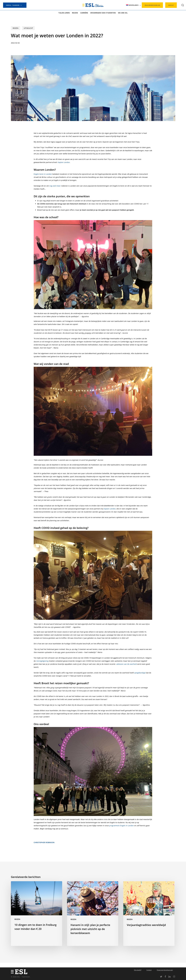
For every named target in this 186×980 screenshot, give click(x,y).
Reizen (16, 28)
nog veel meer (55, 186)
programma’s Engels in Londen (122, 826)
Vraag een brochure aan (165, 970)
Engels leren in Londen (43, 174)
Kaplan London (64, 162)
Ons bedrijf (138, 970)
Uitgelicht (28, 28)
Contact (149, 970)
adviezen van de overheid (127, 664)
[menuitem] (133, 5)
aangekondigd (140, 673)
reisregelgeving (42, 661)
